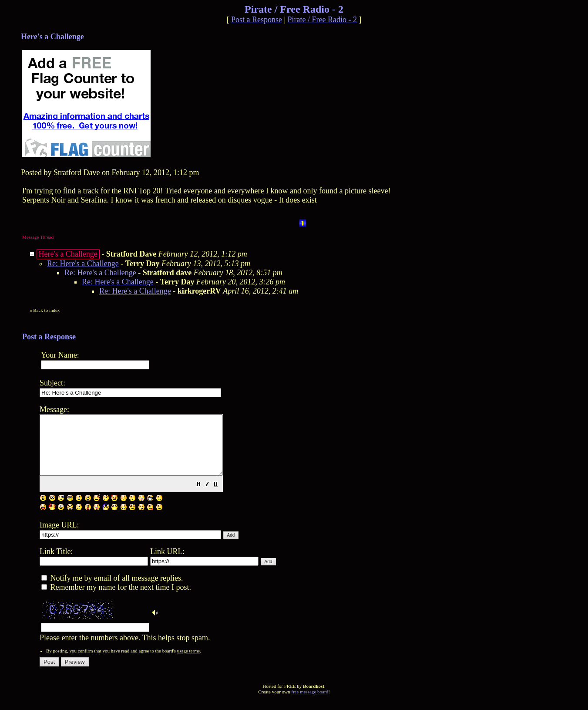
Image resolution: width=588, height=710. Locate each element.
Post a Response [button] (257, 20)
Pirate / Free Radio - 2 (322, 20)
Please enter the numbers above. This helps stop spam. (309, 528)
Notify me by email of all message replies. (112, 590)
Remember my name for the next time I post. (116, 599)
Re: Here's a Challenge (83, 264)
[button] (220, 497)
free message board (310, 703)
